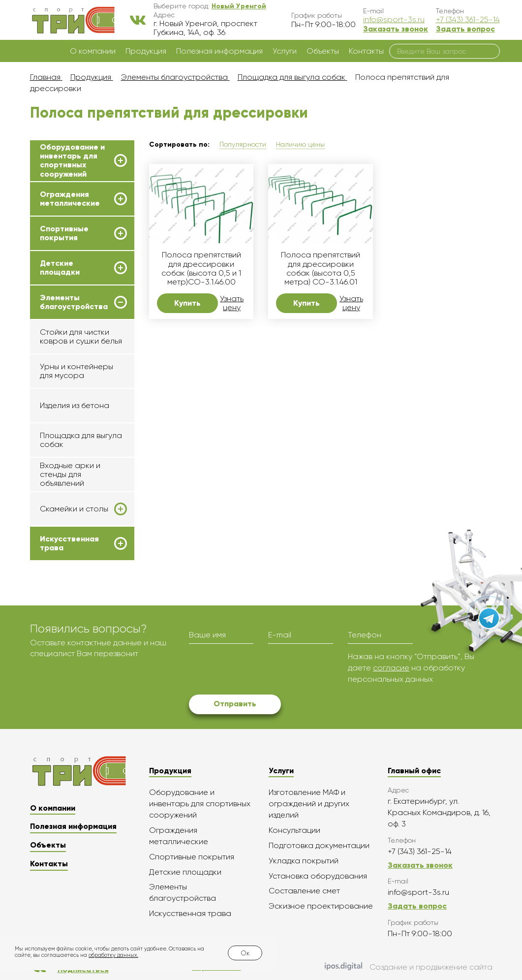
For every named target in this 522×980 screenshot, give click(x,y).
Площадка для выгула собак (81, 440)
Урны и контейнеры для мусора (77, 371)
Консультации (294, 830)
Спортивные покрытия (64, 233)
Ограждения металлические (70, 199)
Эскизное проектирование (321, 906)
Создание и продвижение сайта (409, 967)
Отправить (235, 704)
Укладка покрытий (304, 861)
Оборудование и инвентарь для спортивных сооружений (72, 161)
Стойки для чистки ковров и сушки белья (81, 336)
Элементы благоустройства (74, 302)
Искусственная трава (69, 543)
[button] (239, 6)
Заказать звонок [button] (396, 29)
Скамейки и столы (74, 509)
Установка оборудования (318, 876)
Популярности (243, 144)
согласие (391, 668)
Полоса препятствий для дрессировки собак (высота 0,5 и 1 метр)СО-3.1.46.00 (201, 269)
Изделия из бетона (75, 405)
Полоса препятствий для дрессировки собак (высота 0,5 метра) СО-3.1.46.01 (321, 269)
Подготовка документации (319, 845)
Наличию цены (300, 144)
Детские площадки (60, 268)
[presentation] (264, 670)
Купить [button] (187, 303)
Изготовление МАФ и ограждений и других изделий (309, 804)
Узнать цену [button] (232, 303)
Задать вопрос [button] (465, 29)
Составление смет (304, 891)
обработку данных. (113, 955)
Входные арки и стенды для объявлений (70, 474)
